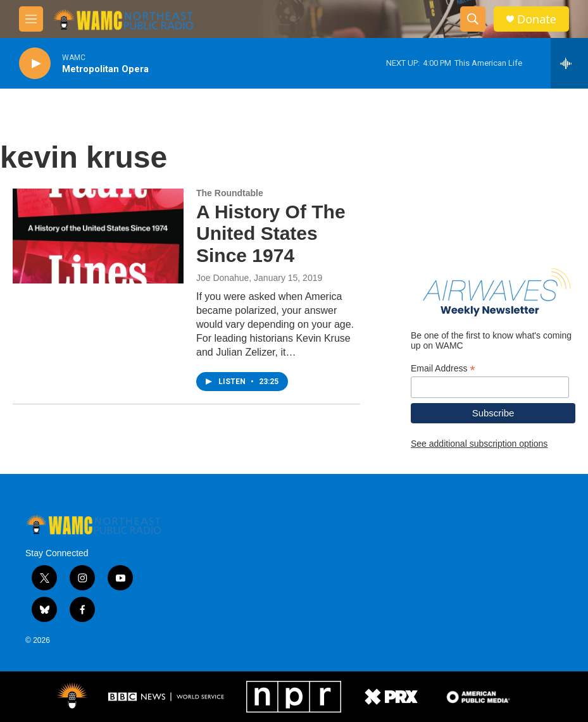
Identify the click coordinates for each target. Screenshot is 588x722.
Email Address (443, 369)
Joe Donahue (222, 278)
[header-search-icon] (473, 19)
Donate (537, 19)
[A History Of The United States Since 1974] (98, 236)
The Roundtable (230, 193)
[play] (35, 64)
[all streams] (569, 63)
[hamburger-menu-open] (31, 19)
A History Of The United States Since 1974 (271, 234)
